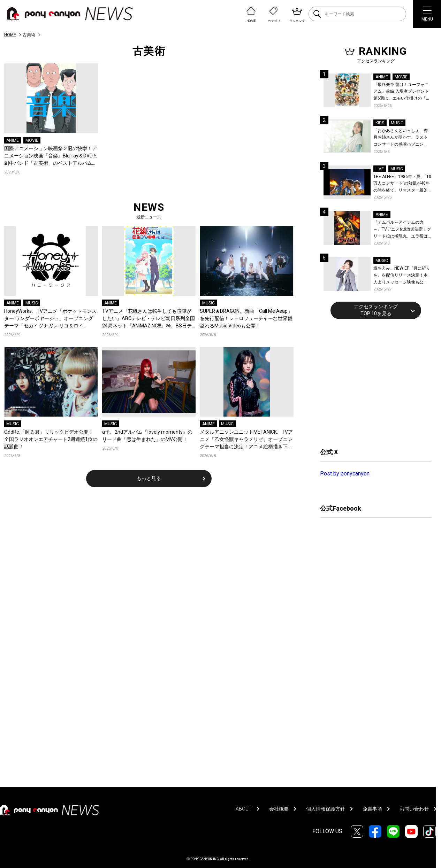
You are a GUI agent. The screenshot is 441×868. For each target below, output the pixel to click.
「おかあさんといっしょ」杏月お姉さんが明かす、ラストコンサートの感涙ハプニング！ (401, 138)
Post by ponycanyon (345, 474)
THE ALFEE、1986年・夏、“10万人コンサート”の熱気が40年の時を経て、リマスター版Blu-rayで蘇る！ (402, 184)
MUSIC (32, 303)
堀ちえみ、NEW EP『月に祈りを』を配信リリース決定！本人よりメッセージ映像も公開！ (402, 276)
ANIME (13, 140)
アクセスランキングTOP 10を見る (376, 310)
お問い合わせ (414, 809)
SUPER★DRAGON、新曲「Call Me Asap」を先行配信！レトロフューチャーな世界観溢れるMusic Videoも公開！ (246, 318)
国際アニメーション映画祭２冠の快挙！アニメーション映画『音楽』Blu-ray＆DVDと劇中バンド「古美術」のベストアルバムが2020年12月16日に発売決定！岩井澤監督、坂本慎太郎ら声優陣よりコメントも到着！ (51, 156)
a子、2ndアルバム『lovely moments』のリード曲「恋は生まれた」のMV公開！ (147, 436)
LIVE (380, 169)
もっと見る (149, 478)
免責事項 (372, 809)
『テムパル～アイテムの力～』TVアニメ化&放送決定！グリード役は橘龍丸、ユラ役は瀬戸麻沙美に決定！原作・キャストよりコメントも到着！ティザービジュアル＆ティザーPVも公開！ (402, 230)
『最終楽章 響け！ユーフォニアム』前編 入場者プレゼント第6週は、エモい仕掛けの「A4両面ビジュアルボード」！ (402, 92)
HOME (10, 35)
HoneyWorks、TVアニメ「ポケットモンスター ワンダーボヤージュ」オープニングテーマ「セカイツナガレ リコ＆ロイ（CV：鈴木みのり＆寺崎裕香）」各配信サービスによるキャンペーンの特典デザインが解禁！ (51, 319)
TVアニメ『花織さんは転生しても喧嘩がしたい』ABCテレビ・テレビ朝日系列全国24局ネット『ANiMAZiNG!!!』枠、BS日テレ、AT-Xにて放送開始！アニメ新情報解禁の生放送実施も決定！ (149, 319)
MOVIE (32, 140)
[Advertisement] (372, 382)
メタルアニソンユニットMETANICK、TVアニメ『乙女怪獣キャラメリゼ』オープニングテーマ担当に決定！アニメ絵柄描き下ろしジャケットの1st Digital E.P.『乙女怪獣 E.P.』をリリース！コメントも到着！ (246, 440)
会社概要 (279, 809)
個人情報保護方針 (326, 809)
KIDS (380, 123)
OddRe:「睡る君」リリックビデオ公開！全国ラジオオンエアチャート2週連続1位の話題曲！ (51, 439)
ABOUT (244, 809)
